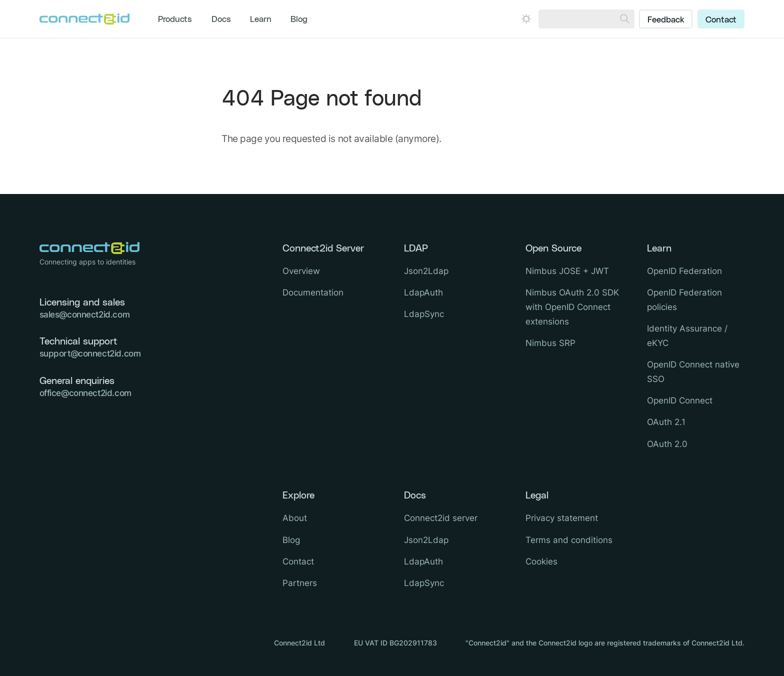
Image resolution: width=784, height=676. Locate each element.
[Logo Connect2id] (84, 19)
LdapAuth (423, 292)
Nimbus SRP (550, 343)
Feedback (666, 20)
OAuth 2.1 (666, 422)
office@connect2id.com (85, 393)
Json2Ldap (426, 271)
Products (175, 19)
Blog (299, 19)
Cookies (541, 561)
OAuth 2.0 (667, 444)
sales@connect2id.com (85, 314)
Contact (721, 20)
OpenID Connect (680, 400)
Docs (221, 19)
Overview (301, 271)
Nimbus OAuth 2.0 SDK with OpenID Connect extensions (572, 307)
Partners (300, 583)
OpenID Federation (684, 271)
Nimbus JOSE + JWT (567, 271)
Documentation (313, 292)
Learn (261, 19)
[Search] (625, 19)
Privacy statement (562, 518)
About (295, 518)
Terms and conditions (569, 540)
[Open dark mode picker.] (526, 19)
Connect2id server (441, 518)
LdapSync (424, 314)
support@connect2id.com (90, 353)
